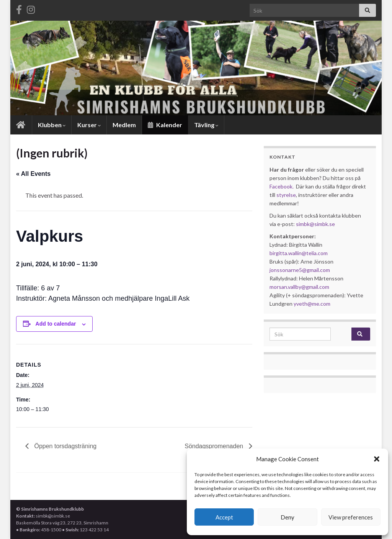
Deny (287, 517)
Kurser (89, 125)
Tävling (206, 125)
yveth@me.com (312, 304)
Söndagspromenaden (215, 446)
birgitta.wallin (286, 253)
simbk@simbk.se (315, 224)
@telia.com (315, 253)
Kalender (165, 125)
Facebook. (282, 186)
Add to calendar (56, 324)
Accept (224, 517)
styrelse (286, 195)
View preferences (351, 517)
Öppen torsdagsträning (65, 446)
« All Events (33, 174)
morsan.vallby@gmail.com (300, 287)
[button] (377, 459)
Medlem (124, 125)
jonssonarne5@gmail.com (300, 270)
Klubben (52, 125)
